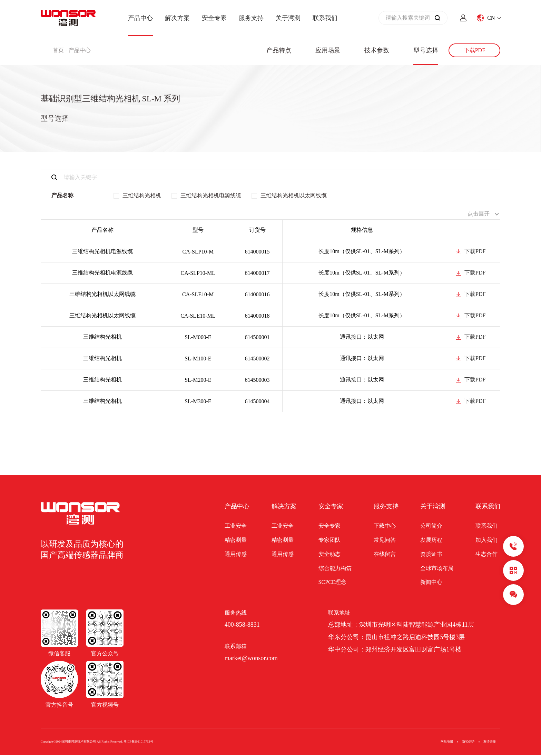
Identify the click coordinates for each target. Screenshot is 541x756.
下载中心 (385, 526)
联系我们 (325, 18)
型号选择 (426, 50)
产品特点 (279, 50)
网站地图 (447, 742)
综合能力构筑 (335, 569)
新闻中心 (431, 583)
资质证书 (431, 554)
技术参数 (377, 50)
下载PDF (475, 50)
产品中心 (140, 18)
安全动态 (329, 554)
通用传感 (236, 554)
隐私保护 (468, 742)
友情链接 (490, 742)
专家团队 (329, 540)
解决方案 (177, 18)
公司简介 (431, 526)
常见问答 (385, 540)
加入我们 (486, 540)
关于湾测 (288, 18)
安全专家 (214, 18)
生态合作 (486, 554)
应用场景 (328, 50)
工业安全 (236, 526)
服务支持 (251, 18)
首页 (58, 50)
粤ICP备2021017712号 (138, 742)
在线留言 (385, 554)
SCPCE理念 (332, 583)
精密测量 (236, 540)
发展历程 (431, 540)
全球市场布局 (437, 569)
